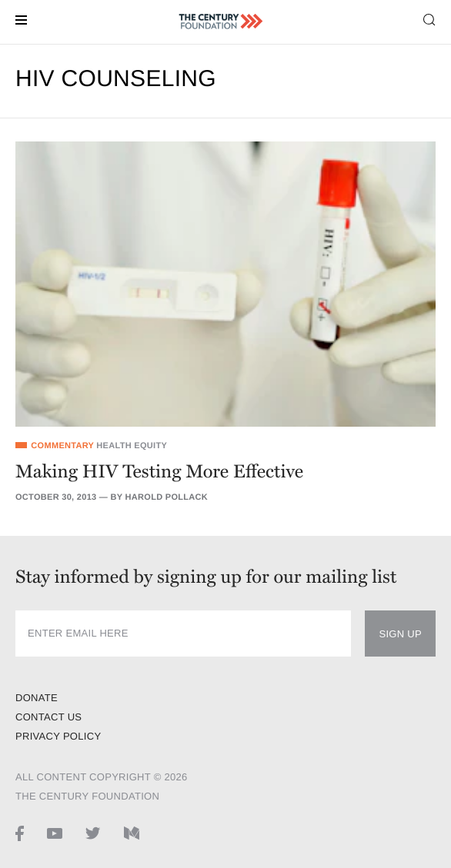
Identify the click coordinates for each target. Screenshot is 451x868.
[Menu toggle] (21, 19)
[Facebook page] (20, 833)
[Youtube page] (55, 833)
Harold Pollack (167, 497)
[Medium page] (132, 833)
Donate (37, 698)
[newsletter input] (183, 634)
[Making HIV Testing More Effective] (225, 284)
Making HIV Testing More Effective (159, 472)
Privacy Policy (58, 736)
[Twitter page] (93, 833)
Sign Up (400, 634)
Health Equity (132, 446)
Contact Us (48, 717)
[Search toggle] (429, 19)
